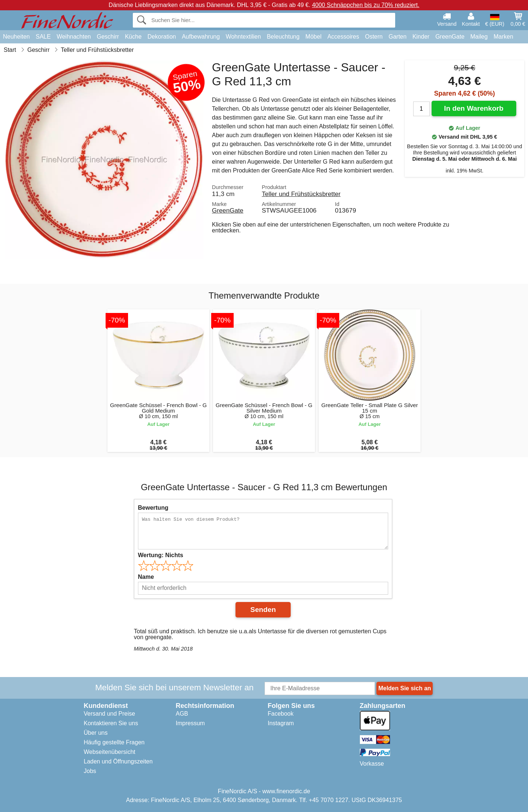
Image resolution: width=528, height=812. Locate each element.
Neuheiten (16, 37)
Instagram (281, 723)
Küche (133, 37)
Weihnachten (74, 37)
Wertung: (161, 555)
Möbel (313, 37)
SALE (43, 37)
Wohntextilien (243, 37)
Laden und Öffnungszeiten (118, 761)
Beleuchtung (283, 37)
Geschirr (108, 37)
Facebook (281, 714)
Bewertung (153, 508)
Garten (398, 37)
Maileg (479, 37)
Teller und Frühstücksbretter (301, 194)
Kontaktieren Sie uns (111, 723)
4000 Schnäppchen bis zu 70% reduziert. (366, 5)
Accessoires (343, 37)
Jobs (90, 771)
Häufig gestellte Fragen (114, 742)
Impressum (190, 723)
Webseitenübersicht (110, 752)
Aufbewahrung (201, 37)
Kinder (421, 37)
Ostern (374, 37)
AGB (182, 714)
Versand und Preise (110, 714)
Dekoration (162, 37)
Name (146, 577)
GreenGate (450, 37)
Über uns (96, 733)
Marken (503, 37)
